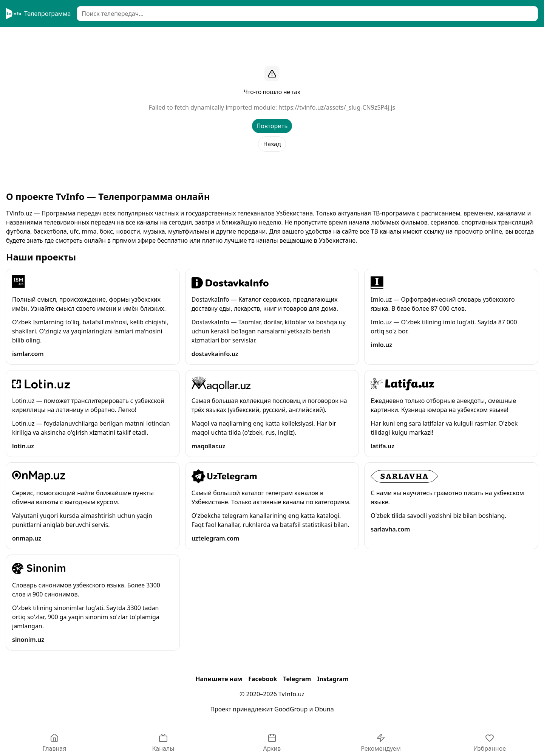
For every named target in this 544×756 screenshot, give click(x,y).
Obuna (324, 709)
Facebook (263, 679)
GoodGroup (291, 709)
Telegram (297, 679)
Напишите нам (219, 679)
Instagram (333, 679)
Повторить (272, 126)
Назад (272, 144)
